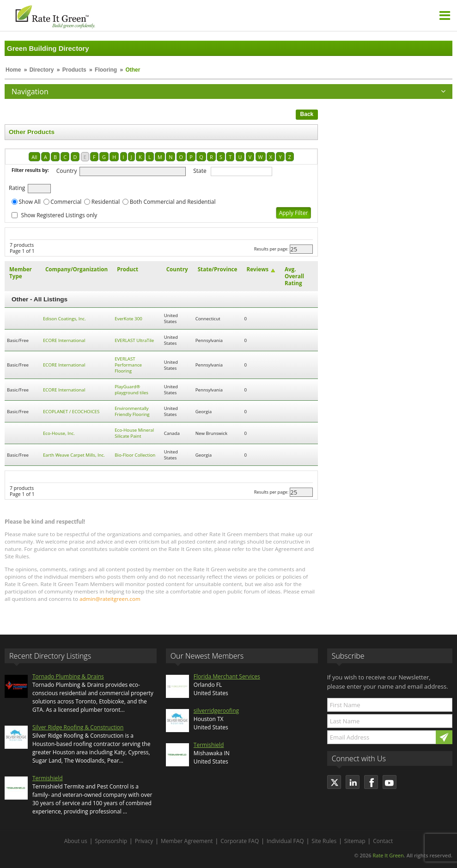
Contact (383, 841)
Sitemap (355, 841)
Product (128, 269)
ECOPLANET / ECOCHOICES (71, 412)
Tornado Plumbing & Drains (68, 676)
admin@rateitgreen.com (110, 599)
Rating (17, 188)
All (34, 157)
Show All (30, 202)
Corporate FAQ (240, 841)
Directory (42, 70)
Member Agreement (187, 841)
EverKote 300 (128, 319)
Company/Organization (76, 269)
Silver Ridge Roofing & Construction (78, 727)
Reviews (258, 269)
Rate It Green (388, 855)
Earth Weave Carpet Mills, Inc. (74, 455)
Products (74, 70)
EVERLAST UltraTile (134, 340)
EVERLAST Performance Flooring (128, 365)
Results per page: (271, 249)
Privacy (144, 841)
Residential (106, 202)
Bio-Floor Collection (135, 455)
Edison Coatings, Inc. (64, 319)
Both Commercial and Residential (173, 202)
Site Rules (324, 841)
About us (76, 841)
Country (67, 171)
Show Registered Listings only (59, 215)
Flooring (106, 70)
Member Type (21, 273)
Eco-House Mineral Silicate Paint (134, 433)
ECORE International (64, 340)
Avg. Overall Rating (294, 276)
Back (307, 114)
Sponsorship (111, 841)
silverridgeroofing (216, 711)
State (200, 171)
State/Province (218, 269)
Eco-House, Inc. (59, 433)
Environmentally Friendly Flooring (132, 411)
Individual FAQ (285, 841)
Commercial (66, 202)
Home (13, 70)
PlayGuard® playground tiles (131, 390)
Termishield (48, 778)
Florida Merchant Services (227, 676)
